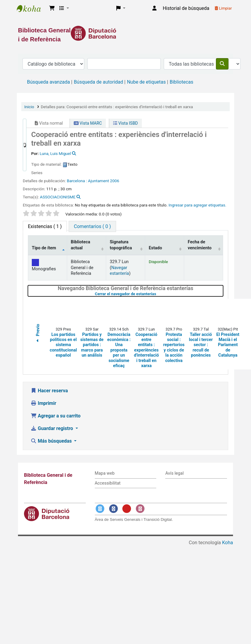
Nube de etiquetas (146, 82)
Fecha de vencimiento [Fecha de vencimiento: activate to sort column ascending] (200, 245)
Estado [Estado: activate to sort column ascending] (155, 248)
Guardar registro (52, 428)
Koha (228, 543)
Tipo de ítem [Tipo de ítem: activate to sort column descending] (44, 248)
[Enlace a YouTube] (127, 509)
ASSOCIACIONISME (58, 197)
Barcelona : (77, 181)
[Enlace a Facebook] (113, 509)
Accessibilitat (108, 483)
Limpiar (223, 8)
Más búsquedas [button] (52, 441)
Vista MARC (88, 123)
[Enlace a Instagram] (140, 509)
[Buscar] (222, 64)
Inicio (29, 107)
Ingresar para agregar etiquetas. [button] (197, 205)
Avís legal (174, 473)
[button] (52, 8)
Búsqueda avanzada (48, 82)
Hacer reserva (49, 391)
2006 (115, 181)
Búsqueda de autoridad (98, 82)
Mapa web (105, 473)
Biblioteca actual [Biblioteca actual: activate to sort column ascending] (81, 245)
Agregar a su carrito (56, 416)
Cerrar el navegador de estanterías (157, 294)
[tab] (92, 226)
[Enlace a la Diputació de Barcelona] (126, 33)
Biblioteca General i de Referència (32, 8)
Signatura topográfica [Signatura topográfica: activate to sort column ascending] (121, 245)
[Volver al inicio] (233, 626)
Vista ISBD (126, 123)
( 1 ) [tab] (45, 226)
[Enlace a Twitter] (100, 509)
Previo (38, 334)
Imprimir (43, 403)
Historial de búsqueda (186, 8)
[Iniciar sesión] (154, 8)
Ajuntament (98, 181)
